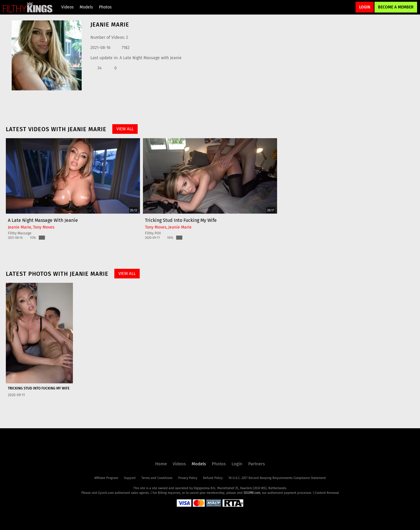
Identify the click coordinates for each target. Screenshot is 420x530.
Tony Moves (44, 227)
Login (365, 7)
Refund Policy (213, 478)
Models (86, 7)
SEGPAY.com (252, 493)
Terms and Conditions (157, 478)
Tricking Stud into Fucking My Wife (181, 220)
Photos (105, 7)
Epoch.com (106, 493)
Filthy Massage (20, 233)
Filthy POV (153, 233)
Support (130, 478)
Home (161, 464)
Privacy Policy (188, 478)
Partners (257, 464)
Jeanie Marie (20, 227)
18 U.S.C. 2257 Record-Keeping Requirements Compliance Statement (277, 478)
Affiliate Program (106, 478)
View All (125, 129)
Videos (68, 7)
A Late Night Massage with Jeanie (151, 58)
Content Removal (327, 493)
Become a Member (396, 7)
